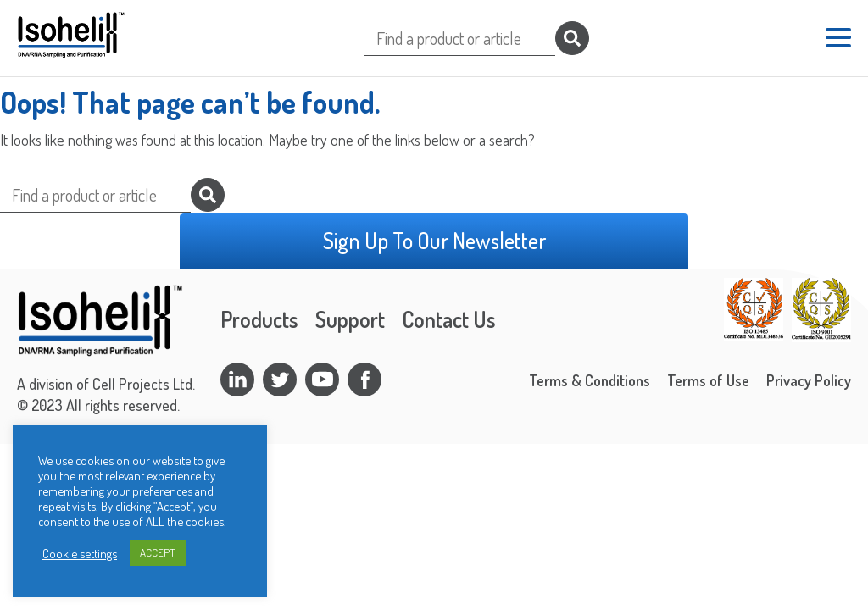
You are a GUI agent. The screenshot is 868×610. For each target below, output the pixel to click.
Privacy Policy (809, 380)
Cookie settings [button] (80, 553)
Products (259, 319)
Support (350, 319)
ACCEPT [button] (158, 552)
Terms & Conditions (590, 380)
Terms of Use (708, 380)
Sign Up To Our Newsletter (434, 240)
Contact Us (449, 319)
